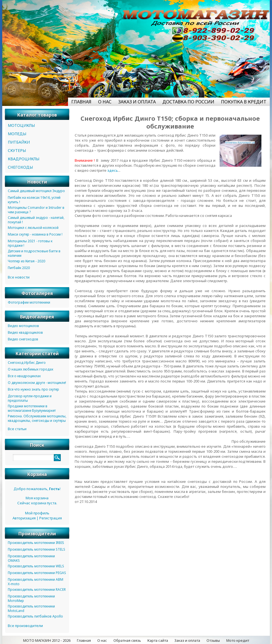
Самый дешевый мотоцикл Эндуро (36, 191)
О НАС (105, 102)
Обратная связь (127, 640)
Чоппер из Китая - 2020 (26, 261)
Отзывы (213, 640)
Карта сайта (158, 640)
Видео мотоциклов (23, 326)
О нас (102, 640)
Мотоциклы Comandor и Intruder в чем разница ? (36, 210)
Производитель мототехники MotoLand (31, 608)
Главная (84, 640)
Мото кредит (238, 640)
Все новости (19, 277)
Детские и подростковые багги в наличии (34, 253)
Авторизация (24, 518)
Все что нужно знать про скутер (33, 389)
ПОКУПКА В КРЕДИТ (244, 102)
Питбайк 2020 (19, 268)
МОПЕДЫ (17, 134)
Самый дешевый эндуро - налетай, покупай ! (36, 220)
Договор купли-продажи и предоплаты (30, 398)
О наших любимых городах (31, 369)
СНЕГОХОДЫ (20, 167)
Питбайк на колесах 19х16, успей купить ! (34, 200)
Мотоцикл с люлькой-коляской (33, 228)
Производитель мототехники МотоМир (31, 598)
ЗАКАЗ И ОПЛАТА (137, 102)
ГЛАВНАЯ (81, 102)
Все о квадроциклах (24, 376)
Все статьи (17, 429)
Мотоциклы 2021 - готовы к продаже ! (30, 243)
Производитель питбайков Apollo (35, 616)
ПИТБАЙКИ (19, 142)
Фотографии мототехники (29, 302)
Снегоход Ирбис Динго (27, 363)
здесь (113, 170)
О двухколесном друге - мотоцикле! (37, 383)
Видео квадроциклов (25, 332)
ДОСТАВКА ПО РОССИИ (188, 102)
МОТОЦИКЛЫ (21, 125)
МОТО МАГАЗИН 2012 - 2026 (47, 640)
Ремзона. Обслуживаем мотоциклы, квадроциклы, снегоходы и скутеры (37, 418)
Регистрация (51, 518)
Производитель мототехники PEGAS (37, 573)
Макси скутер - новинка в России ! (35, 234)
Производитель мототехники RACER (37, 589)
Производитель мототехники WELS (36, 566)
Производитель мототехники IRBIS (36, 543)
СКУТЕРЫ (17, 150)
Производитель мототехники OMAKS (31, 558)
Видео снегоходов (23, 339)
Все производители (25, 626)
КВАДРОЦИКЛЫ (24, 159)
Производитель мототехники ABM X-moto (36, 582)
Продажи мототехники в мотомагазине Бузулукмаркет (32, 408)
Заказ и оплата (187, 640)
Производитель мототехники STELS (37, 549)
